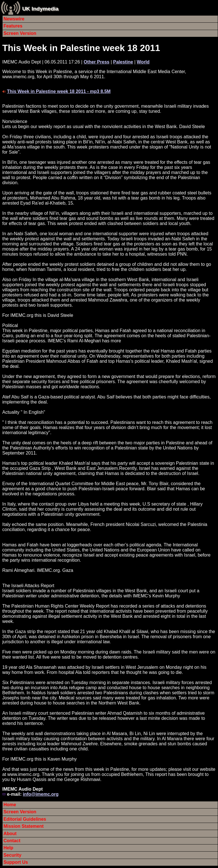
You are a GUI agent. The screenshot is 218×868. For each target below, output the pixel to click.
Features (13, 26)
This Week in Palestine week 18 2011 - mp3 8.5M (59, 91)
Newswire (14, 19)
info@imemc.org (41, 794)
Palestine (123, 62)
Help (8, 848)
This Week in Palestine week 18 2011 (81, 48)
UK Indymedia (40, 9)
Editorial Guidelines (25, 819)
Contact (12, 841)
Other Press (97, 62)
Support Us (16, 862)
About (10, 834)
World (143, 62)
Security (12, 855)
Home (10, 805)
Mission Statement (23, 826)
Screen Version (20, 33)
